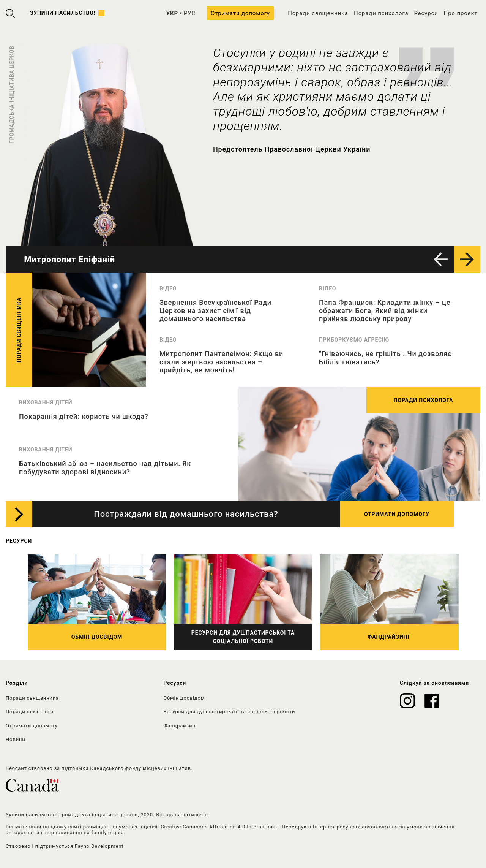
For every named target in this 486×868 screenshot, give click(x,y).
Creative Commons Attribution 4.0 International (220, 827)
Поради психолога (381, 13)
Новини (16, 739)
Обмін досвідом (184, 698)
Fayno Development (99, 846)
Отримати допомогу (240, 13)
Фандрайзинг (181, 726)
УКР (172, 13)
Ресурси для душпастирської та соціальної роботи (229, 712)
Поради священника (318, 13)
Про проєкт (461, 13)
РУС (190, 13)
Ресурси (426, 13)
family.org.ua (108, 832)
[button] (440, 260)
